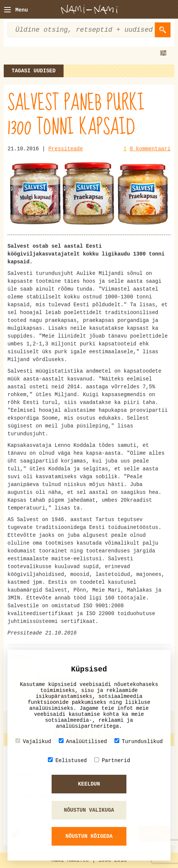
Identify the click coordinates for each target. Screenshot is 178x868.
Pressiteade (65, 149)
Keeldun (89, 784)
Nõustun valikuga (89, 810)
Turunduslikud (139, 741)
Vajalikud (33, 741)
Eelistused (67, 760)
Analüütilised (83, 741)
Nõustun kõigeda (89, 836)
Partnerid (112, 760)
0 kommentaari (150, 149)
